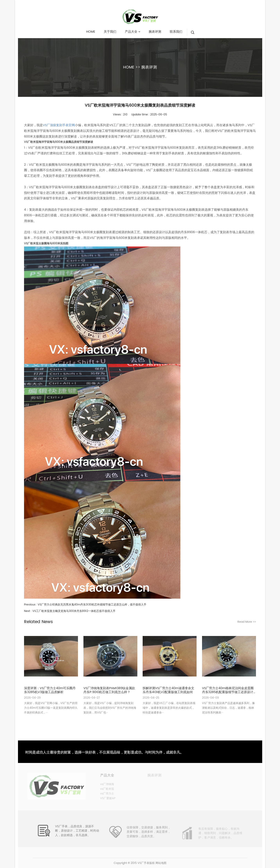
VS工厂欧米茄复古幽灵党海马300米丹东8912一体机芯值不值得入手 (74, 611)
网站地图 (161, 863)
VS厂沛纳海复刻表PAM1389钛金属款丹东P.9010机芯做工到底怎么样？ (109, 690)
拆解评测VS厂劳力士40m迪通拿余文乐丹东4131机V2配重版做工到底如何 (168, 690)
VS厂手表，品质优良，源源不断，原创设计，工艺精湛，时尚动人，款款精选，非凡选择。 (77, 834)
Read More (247, 622)
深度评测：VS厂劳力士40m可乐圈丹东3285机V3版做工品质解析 (50, 690)
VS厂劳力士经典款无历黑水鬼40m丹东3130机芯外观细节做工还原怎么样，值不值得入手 (92, 605)
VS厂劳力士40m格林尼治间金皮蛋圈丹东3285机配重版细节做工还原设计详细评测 (228, 690)
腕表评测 (149, 67)
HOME (129, 67)
